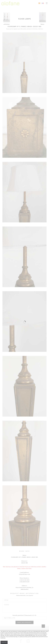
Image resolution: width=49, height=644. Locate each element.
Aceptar (4, 642)
